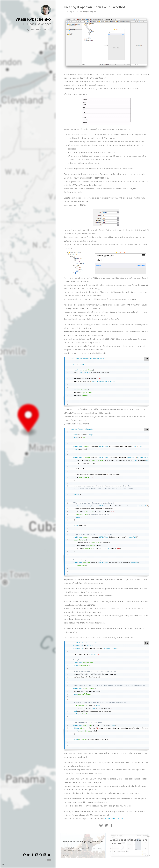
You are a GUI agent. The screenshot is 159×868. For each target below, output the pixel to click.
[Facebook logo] (33, 855)
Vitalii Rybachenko (33, 19)
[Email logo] (49, 855)
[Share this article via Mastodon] (101, 826)
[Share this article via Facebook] (112, 826)
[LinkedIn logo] (45, 855)
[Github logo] (41, 855)
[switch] (3, 864)
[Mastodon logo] (24, 855)
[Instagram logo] (37, 855)
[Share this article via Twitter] (106, 826)
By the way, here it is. (114, 818)
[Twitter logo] (28, 855)
